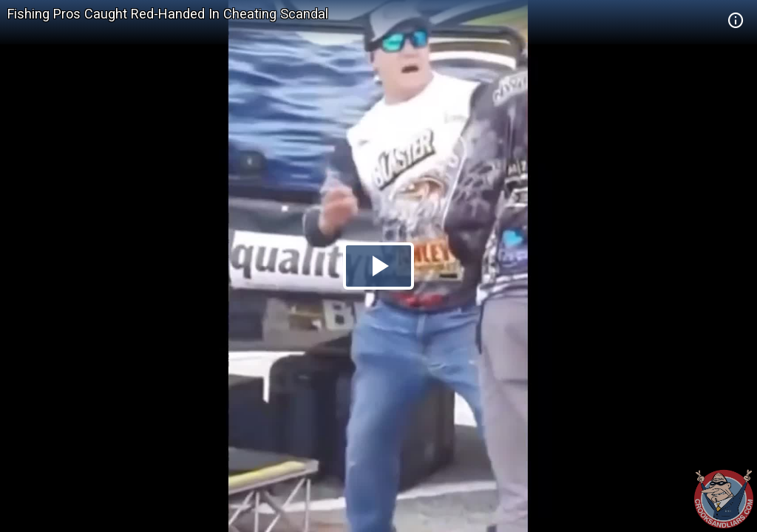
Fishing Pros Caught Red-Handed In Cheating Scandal (168, 14)
